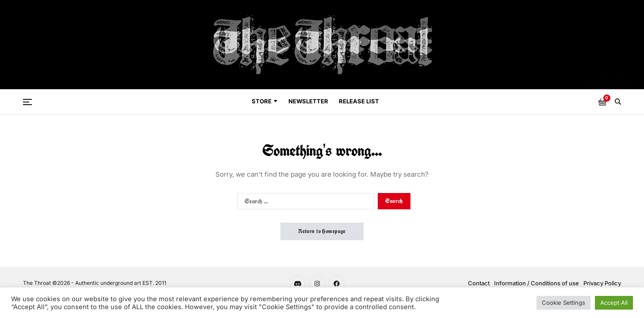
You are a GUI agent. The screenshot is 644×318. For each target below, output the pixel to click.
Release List (359, 101)
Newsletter (308, 101)
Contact (479, 283)
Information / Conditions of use (537, 283)
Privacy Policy (602, 283)
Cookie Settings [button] (563, 303)
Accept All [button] (614, 303)
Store (265, 101)
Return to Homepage (322, 231)
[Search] (618, 102)
